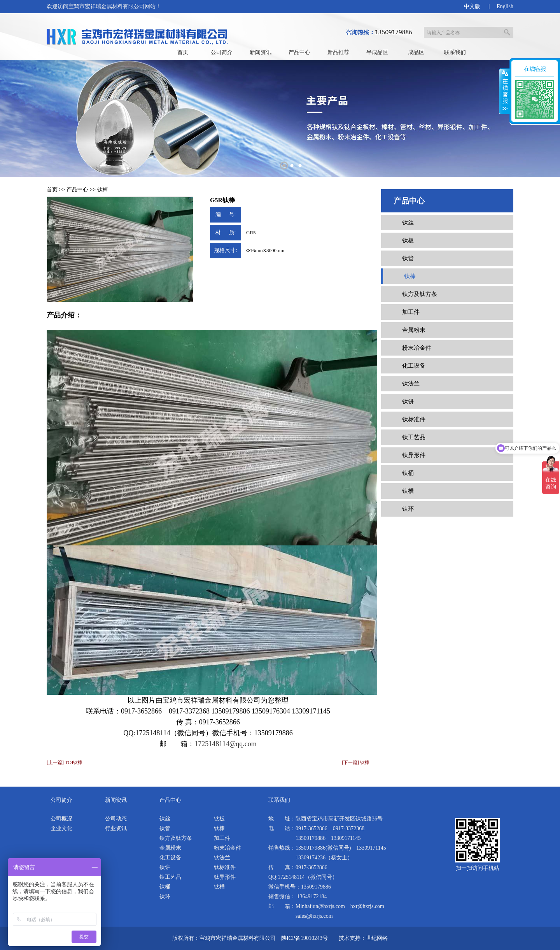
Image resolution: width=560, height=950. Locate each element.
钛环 (408, 509)
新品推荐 (338, 52)
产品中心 (299, 52)
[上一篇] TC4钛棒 (65, 762)
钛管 (408, 258)
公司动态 (116, 819)
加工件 (411, 312)
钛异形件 (414, 455)
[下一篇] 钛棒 (356, 762)
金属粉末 (414, 330)
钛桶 (408, 473)
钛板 (408, 240)
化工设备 (414, 366)
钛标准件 (414, 419)
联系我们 (455, 52)
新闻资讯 (261, 52)
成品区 (416, 52)
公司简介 (222, 52)
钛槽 (408, 491)
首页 (183, 52)
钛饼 (408, 401)
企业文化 (61, 828)
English (505, 6)
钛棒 (103, 190)
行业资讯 (116, 828)
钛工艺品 (414, 437)
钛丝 (408, 223)
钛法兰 (411, 384)
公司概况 (61, 819)
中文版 (472, 6)
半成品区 (377, 52)
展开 (504, 91)
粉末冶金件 (417, 348)
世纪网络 (377, 938)
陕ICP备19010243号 (304, 938)
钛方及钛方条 (420, 294)
